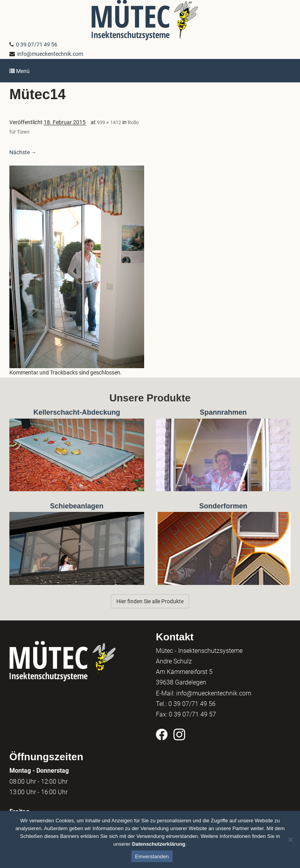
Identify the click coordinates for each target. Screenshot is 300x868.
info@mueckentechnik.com (49, 54)
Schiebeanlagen (77, 506)
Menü (20, 71)
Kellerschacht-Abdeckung (77, 412)
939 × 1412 (109, 122)
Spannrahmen (223, 412)
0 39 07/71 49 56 (36, 45)
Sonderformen (223, 506)
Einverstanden (152, 856)
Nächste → (23, 152)
